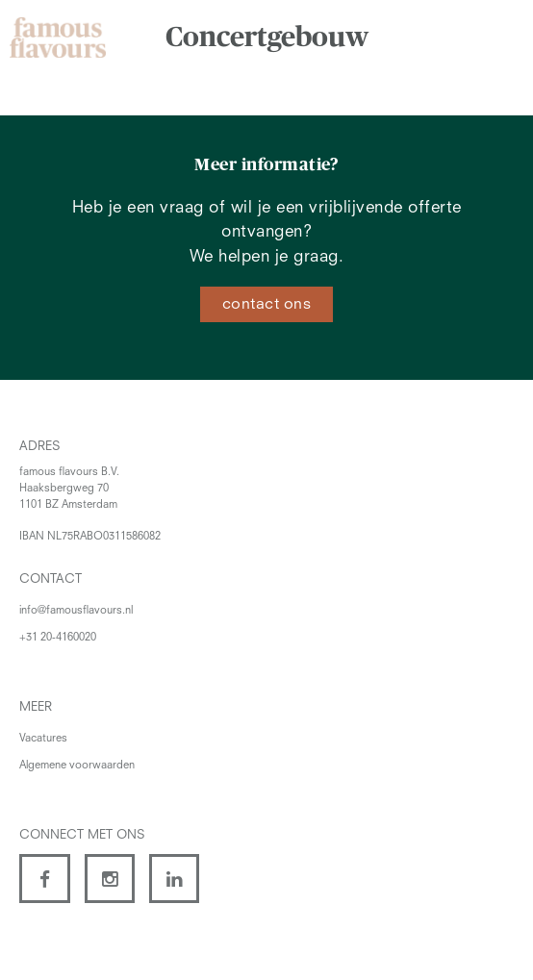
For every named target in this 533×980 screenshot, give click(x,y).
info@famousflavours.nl (76, 611)
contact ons (267, 305)
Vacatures (43, 739)
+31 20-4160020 (58, 638)
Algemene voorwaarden (77, 766)
